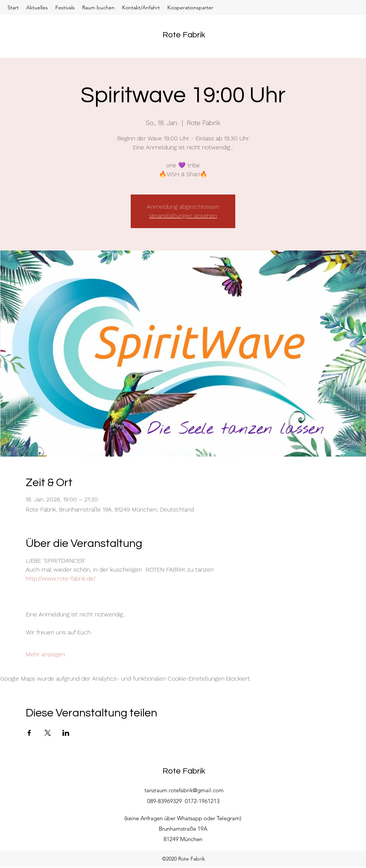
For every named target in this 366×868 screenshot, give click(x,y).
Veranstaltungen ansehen (183, 216)
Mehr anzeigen (45, 654)
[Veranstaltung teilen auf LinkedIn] (66, 733)
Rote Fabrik (184, 35)
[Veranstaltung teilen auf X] (48, 733)
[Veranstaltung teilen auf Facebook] (29, 733)
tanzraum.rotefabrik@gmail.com (184, 790)
